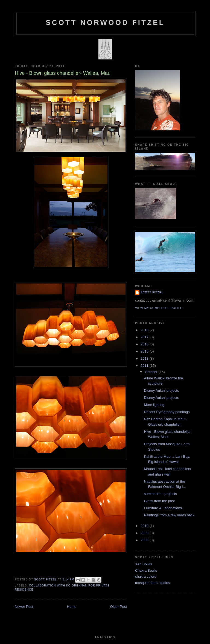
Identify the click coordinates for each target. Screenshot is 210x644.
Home (72, 607)
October (152, 372)
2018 (145, 330)
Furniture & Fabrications (163, 508)
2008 (145, 540)
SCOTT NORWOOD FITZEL (105, 22)
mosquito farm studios (152, 583)
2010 (145, 526)
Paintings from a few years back (169, 515)
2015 (145, 351)
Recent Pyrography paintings (167, 412)
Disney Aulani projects (161, 390)
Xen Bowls (143, 564)
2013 (145, 358)
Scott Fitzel (152, 292)
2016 (145, 344)
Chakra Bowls (146, 570)
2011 (145, 366)
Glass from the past (159, 501)
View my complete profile (159, 308)
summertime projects (160, 494)
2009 (145, 533)
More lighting (154, 405)
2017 (145, 337)
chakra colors (146, 576)
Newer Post (24, 607)
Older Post (119, 607)
